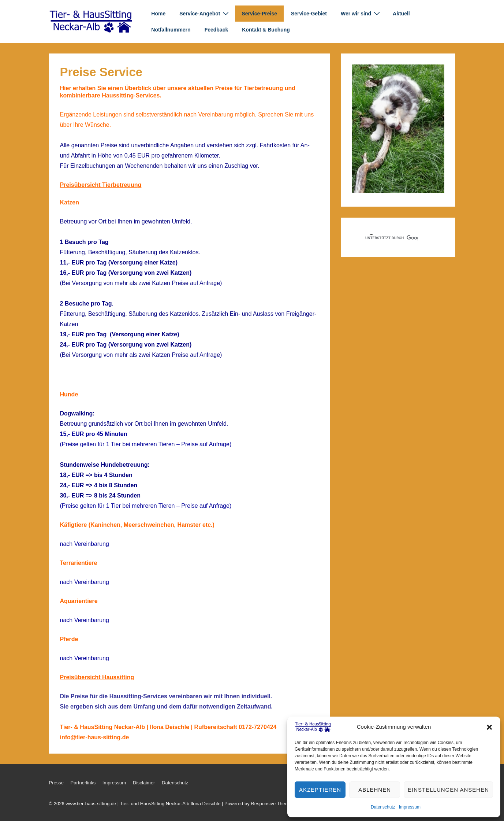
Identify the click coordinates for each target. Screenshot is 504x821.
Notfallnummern (171, 30)
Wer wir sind (361, 13)
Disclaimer (144, 783)
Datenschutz (383, 807)
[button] (489, 727)
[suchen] (392, 238)
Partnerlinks (83, 783)
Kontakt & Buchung (266, 30)
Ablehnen (375, 790)
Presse (56, 783)
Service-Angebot (205, 13)
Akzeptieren (320, 790)
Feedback (216, 30)
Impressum (410, 807)
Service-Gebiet (309, 14)
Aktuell (401, 14)
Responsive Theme (271, 804)
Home (158, 14)
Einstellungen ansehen (448, 790)
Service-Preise (259, 14)
